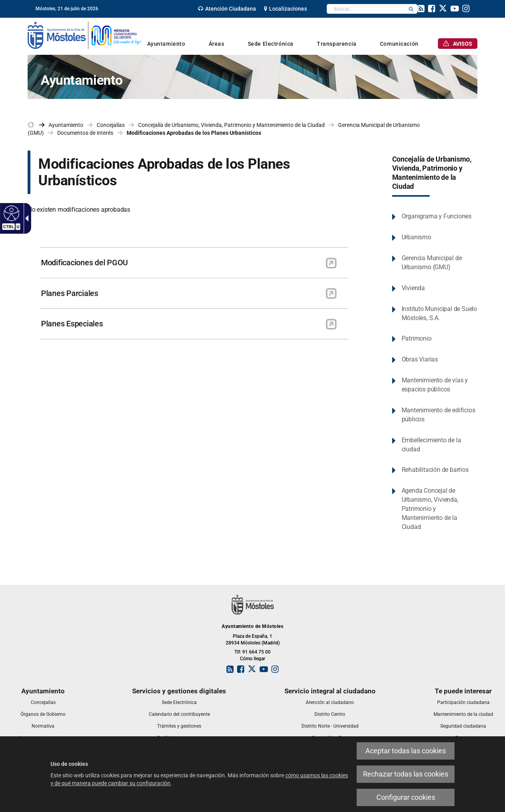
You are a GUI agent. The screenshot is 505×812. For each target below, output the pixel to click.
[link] (227, 9)
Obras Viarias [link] (420, 359)
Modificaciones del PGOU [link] (84, 263)
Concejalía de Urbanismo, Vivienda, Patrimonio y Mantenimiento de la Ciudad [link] (231, 125)
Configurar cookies (406, 797)
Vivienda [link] (413, 288)
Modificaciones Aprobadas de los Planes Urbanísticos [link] (194, 133)
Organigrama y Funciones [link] (437, 216)
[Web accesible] (10, 213)
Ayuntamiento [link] (66, 125)
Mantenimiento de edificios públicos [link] (439, 415)
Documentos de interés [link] (85, 133)
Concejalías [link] (111, 125)
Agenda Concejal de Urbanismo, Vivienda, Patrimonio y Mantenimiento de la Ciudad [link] (430, 509)
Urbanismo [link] (416, 237)
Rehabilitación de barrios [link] (435, 470)
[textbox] (366, 9)
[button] (411, 9)
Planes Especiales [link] (72, 324)
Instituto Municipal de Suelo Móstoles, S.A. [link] (439, 313)
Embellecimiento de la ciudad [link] (431, 445)
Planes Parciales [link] (70, 293)
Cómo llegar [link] (252, 659)
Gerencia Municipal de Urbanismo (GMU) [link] (432, 263)
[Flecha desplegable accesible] (25, 218)
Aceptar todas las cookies (406, 751)
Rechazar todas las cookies (406, 774)
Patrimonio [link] (417, 338)
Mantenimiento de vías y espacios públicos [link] (435, 385)
